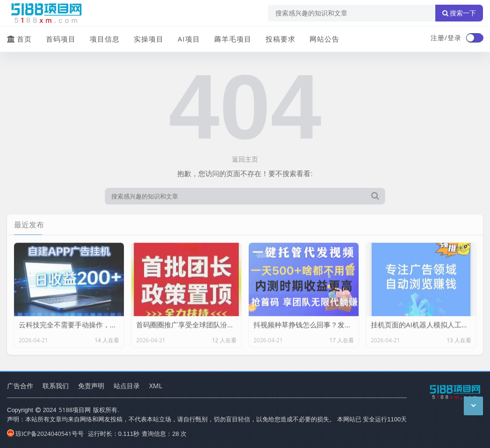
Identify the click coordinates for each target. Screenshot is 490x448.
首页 (19, 39)
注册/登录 (446, 38)
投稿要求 (281, 39)
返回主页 (245, 159)
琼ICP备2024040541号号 (45, 434)
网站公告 (324, 39)
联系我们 (56, 386)
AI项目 (189, 39)
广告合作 (20, 386)
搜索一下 (459, 13)
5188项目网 (75, 410)
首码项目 (61, 39)
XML (156, 386)
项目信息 (105, 39)
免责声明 (91, 386)
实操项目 (149, 39)
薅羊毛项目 (233, 39)
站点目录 (127, 386)
